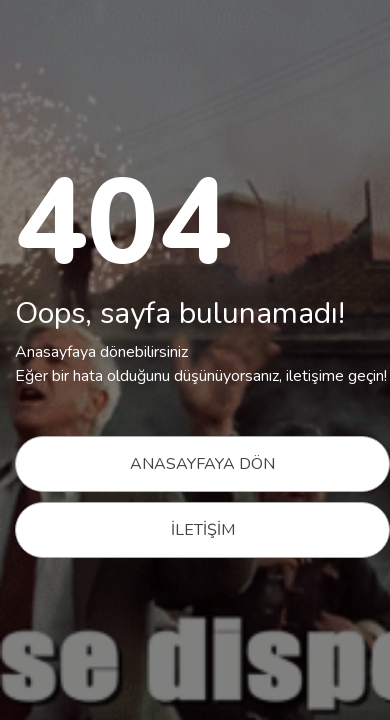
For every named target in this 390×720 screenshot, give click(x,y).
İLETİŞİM (203, 530)
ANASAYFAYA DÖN (202, 464)
